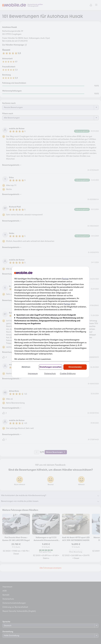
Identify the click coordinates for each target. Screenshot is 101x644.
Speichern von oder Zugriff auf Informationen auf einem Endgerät (46, 315)
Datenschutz (50, 374)
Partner (65, 279)
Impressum (33, 374)
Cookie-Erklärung (68, 374)
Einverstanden (75, 367)
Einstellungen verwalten (50, 367)
